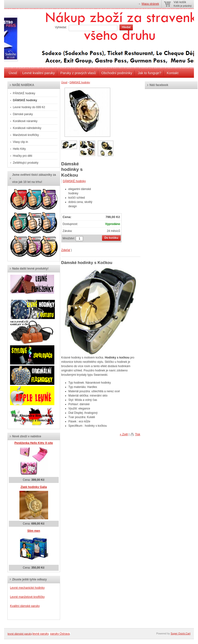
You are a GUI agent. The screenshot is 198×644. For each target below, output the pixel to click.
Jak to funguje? (149, 73)
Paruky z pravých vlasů (78, 73)
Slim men (34, 531)
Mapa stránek (150, 4)
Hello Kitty (19, 149)
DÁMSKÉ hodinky (80, 82)
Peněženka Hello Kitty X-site (34, 443)
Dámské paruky (23, 114)
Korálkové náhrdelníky (27, 128)
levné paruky (41, 634)
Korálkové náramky (25, 121)
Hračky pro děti (23, 156)
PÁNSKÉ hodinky (24, 93)
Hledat (126, 27)
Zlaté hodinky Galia (34, 487)
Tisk (138, 434)
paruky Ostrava (60, 634)
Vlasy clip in (20, 142)
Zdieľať (66, 250)
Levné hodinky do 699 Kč (29, 107)
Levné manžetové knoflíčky (27, 597)
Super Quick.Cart (181, 633)
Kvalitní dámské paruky (25, 606)
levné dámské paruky (20, 634)
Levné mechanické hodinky (27, 588)
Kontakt (173, 73)
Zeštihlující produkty (26, 163)
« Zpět (124, 434)
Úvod (13, 73)
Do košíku (111, 238)
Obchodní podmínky (117, 73)
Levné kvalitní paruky (39, 73)
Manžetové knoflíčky (26, 135)
